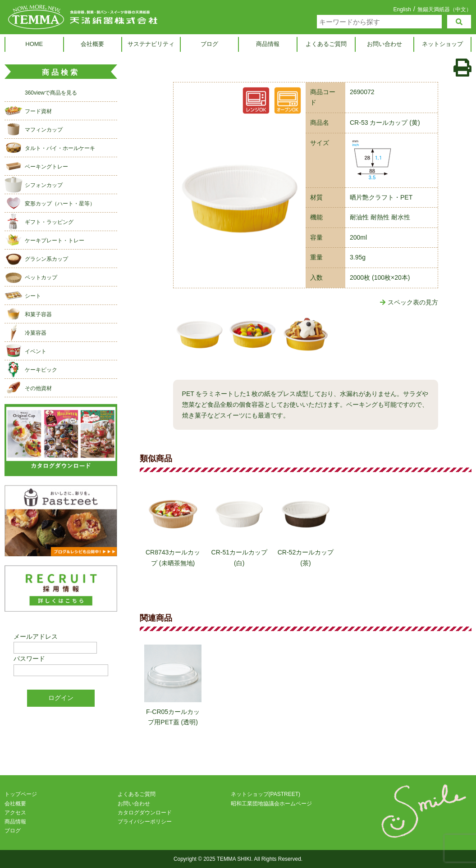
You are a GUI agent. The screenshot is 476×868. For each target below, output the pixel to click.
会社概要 (92, 44)
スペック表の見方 (409, 302)
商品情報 (268, 44)
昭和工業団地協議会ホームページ (271, 804)
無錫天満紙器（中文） (444, 9)
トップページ (21, 795)
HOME (34, 44)
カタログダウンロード (145, 813)
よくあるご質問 (326, 44)
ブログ (209, 44)
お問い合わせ (384, 44)
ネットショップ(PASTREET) (265, 795)
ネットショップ (442, 44)
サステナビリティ (151, 44)
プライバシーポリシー (145, 822)
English (402, 9)
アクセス (15, 813)
